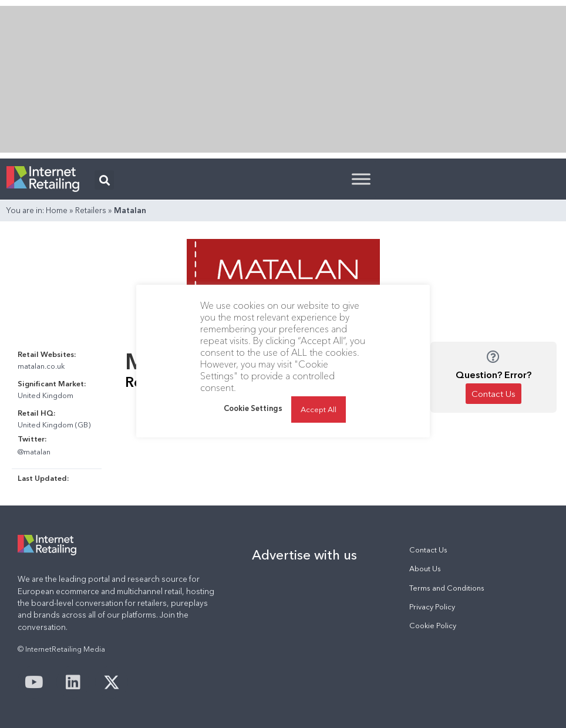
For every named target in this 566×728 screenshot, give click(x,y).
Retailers (91, 210)
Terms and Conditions (447, 588)
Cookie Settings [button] (253, 408)
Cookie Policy (433, 626)
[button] (104, 180)
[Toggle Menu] (361, 179)
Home (57, 210)
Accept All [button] (319, 409)
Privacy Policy (432, 607)
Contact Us (428, 550)
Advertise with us (304, 555)
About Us (425, 569)
